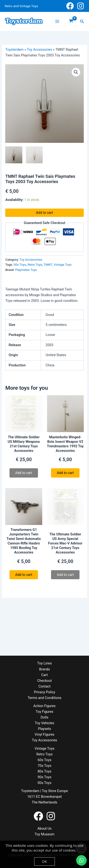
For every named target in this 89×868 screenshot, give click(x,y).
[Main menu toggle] (57, 21)
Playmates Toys (26, 270)
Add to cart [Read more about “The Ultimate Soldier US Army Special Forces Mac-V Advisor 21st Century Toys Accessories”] (65, 575)
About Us (44, 828)
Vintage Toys (63, 265)
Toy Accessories (39, 50)
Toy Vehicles (44, 723)
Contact (44, 686)
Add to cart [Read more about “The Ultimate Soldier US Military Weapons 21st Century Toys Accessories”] (24, 473)
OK (44, 861)
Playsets (44, 729)
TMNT (48, 265)
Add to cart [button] (65, 473)
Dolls (44, 717)
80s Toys (45, 771)
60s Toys (45, 760)
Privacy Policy (45, 692)
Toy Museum (45, 834)
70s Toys (45, 766)
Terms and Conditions (44, 698)
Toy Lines (44, 663)
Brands (44, 669)
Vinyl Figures (44, 734)
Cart (44, 675)
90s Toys (45, 777)
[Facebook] (70, 6)
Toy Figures (44, 712)
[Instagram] (80, 6)
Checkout (44, 681)
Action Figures (44, 706)
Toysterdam (14, 50)
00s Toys (20, 265)
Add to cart (45, 213)
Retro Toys (35, 265)
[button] (82, 22)
